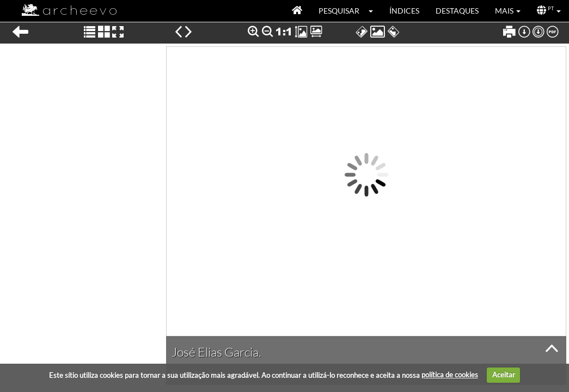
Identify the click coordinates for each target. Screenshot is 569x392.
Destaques (457, 11)
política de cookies (450, 375)
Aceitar (504, 375)
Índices (404, 11)
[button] (374, 11)
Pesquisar (339, 11)
